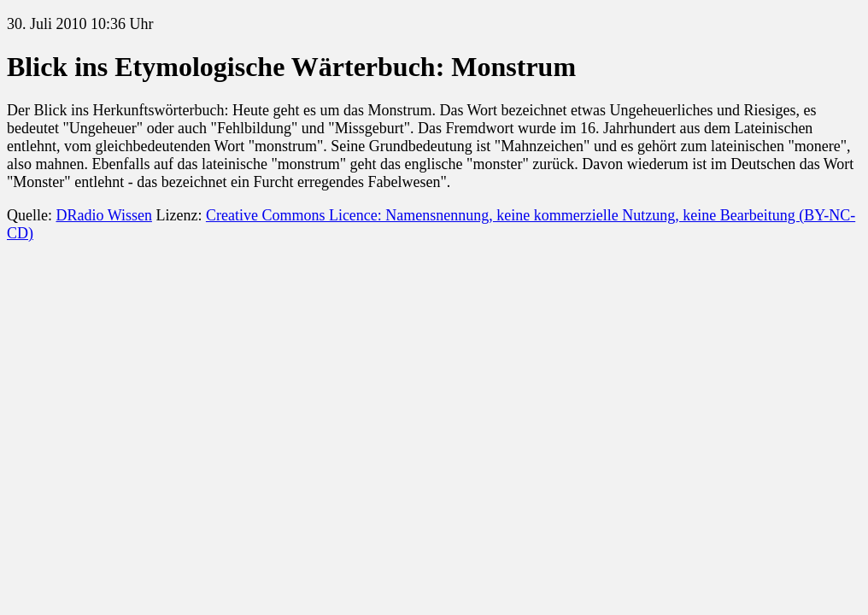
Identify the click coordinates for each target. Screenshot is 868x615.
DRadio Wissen (103, 215)
